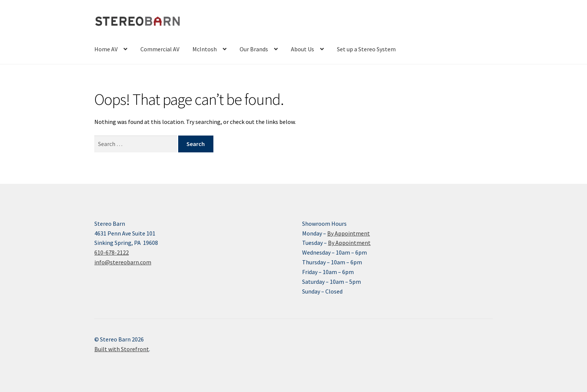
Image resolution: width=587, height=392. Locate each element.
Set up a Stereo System (366, 49)
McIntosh (205, 49)
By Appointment (349, 233)
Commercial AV (160, 49)
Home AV (106, 49)
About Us (302, 49)
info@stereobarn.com (123, 262)
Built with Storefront (122, 349)
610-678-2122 (112, 252)
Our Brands (254, 49)
